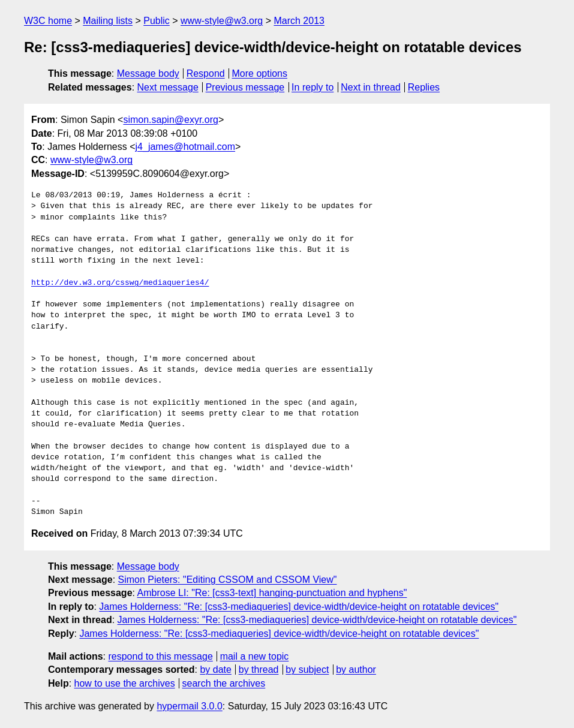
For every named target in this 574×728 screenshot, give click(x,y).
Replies (424, 87)
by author (356, 670)
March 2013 (299, 21)
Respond (206, 73)
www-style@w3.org (222, 21)
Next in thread (371, 87)
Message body (148, 73)
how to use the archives (125, 683)
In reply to (312, 87)
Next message (168, 87)
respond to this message (160, 656)
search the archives (224, 683)
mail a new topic (255, 656)
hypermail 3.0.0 (189, 706)
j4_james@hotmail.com (186, 147)
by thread (259, 670)
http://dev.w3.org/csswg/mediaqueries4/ (120, 283)
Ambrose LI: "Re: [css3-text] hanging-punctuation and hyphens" (272, 593)
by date (215, 670)
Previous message (245, 87)
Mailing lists (108, 21)
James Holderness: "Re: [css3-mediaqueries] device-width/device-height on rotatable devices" (299, 607)
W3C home (48, 21)
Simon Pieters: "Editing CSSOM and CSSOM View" (228, 580)
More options (260, 73)
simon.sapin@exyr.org (171, 120)
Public (157, 21)
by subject (307, 670)
